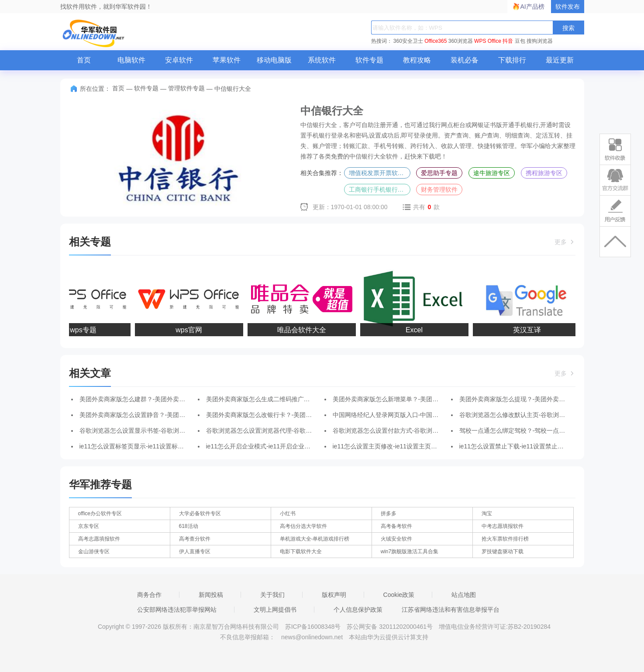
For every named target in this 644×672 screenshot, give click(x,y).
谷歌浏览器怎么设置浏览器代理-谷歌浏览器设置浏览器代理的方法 (296, 431)
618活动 (189, 526)
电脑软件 (131, 60)
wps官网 (190, 330)
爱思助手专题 (439, 173)
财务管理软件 (439, 190)
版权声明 (334, 595)
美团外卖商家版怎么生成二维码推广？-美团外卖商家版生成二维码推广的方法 (311, 399)
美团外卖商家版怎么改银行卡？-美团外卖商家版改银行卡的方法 (293, 415)
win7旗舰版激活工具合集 (410, 551)
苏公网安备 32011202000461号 (391, 627)
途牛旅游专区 (492, 173)
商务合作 (149, 595)
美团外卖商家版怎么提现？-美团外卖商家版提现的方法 (534, 399)
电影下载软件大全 (301, 551)
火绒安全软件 (396, 539)
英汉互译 (528, 330)
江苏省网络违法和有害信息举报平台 (451, 610)
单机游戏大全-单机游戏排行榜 (315, 539)
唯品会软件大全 (303, 330)
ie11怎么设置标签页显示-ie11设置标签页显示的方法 (150, 446)
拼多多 (389, 513)
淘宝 (487, 513)
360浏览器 (461, 41)
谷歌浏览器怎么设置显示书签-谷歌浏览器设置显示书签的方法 (163, 431)
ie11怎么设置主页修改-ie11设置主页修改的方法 (397, 446)
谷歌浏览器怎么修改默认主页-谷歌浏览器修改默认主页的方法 (543, 415)
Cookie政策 (399, 595)
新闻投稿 (211, 595)
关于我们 (272, 595)
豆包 (520, 41)
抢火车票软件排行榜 (505, 539)
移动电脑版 (274, 60)
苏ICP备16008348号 (313, 627)
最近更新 (560, 60)
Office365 (436, 41)
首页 (84, 60)
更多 (565, 242)
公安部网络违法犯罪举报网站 (177, 610)
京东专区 (89, 526)
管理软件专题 (186, 88)
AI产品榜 (532, 7)
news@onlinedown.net (312, 637)
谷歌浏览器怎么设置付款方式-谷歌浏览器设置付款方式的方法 (416, 431)
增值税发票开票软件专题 (380, 173)
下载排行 (512, 60)
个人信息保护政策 (358, 610)
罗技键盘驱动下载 (503, 551)
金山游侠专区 (94, 551)
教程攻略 (417, 60)
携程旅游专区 (544, 173)
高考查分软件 (195, 539)
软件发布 (568, 7)
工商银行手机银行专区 (379, 190)
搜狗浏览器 (540, 41)
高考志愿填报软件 (99, 539)
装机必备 (465, 60)
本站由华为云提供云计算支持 (389, 637)
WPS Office (488, 41)
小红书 (288, 513)
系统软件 (322, 60)
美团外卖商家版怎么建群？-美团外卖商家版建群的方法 (154, 399)
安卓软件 (179, 60)
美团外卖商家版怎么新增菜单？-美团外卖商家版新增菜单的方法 (419, 399)
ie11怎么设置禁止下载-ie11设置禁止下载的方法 (524, 446)
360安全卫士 (408, 41)
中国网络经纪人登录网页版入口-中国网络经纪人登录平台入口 (416, 415)
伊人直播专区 (195, 551)
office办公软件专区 (100, 513)
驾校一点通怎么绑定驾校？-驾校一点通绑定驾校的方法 (534, 431)
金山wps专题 (77, 330)
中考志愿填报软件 (503, 526)
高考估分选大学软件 (303, 526)
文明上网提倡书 (275, 610)
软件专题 (369, 60)
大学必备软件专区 (200, 513)
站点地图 (464, 595)
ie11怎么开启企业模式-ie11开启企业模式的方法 (271, 446)
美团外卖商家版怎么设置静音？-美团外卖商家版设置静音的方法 (166, 415)
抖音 (508, 41)
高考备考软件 (396, 526)
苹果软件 (227, 60)
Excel (415, 330)
